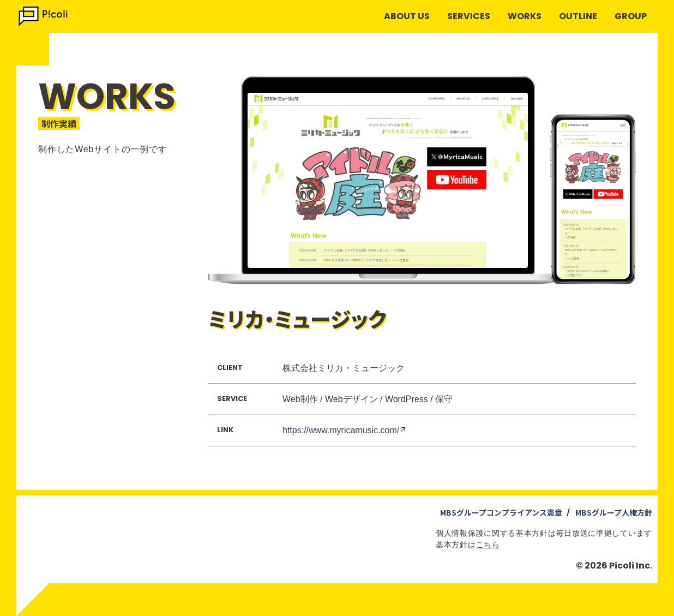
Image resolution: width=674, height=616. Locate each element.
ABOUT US (407, 16)
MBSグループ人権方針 (614, 512)
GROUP (631, 16)
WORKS (525, 16)
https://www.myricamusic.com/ (345, 430)
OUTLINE (578, 16)
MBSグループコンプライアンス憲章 (501, 512)
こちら (488, 545)
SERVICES (469, 16)
